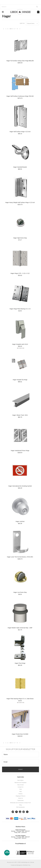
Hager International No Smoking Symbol (20, 486)
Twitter (13, 812)
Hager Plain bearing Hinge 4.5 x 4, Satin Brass (20, 699)
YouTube (20, 812)
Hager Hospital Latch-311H (20, 344)
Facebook (16, 812)
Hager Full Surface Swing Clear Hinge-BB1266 (20, 61)
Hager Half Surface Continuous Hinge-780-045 (20, 96)
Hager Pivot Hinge (20, 663)
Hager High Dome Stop (20, 238)
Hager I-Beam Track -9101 (20, 415)
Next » (20, 29)
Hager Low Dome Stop (20, 592)
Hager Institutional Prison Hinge (20, 451)
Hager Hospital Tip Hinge (20, 380)
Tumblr (27, 812)
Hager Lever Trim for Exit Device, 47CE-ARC (20, 557)
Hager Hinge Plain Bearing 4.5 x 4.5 (20, 309)
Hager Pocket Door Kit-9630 (20, 734)
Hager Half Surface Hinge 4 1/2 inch (20, 132)
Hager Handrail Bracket (20, 167)
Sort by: (22, 23)
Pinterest (24, 812)
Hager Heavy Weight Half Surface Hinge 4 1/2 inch (20, 202)
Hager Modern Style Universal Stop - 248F (20, 628)
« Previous (4, 29)
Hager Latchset (20, 521)
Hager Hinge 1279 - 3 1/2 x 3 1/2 (20, 273)
